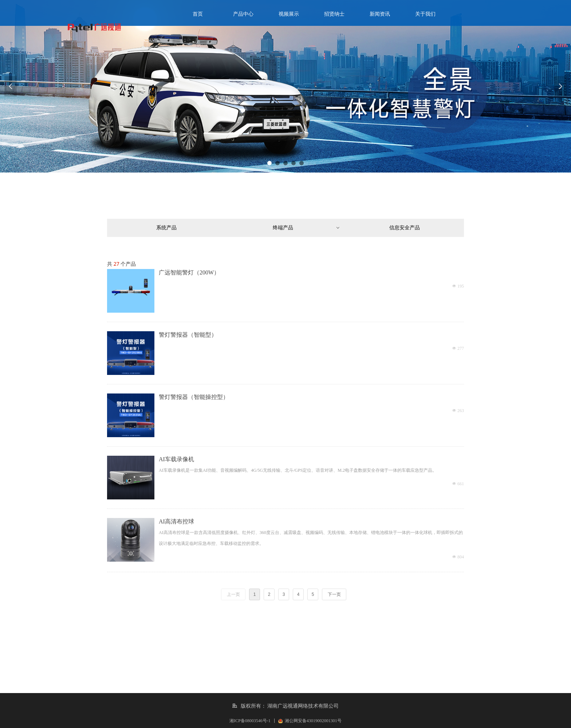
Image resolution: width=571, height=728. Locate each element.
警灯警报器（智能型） (188, 335)
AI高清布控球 (176, 521)
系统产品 (166, 228)
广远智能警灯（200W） (189, 272)
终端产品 (307, 228)
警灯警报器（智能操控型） (194, 397)
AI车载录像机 (176, 459)
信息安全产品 (405, 228)
